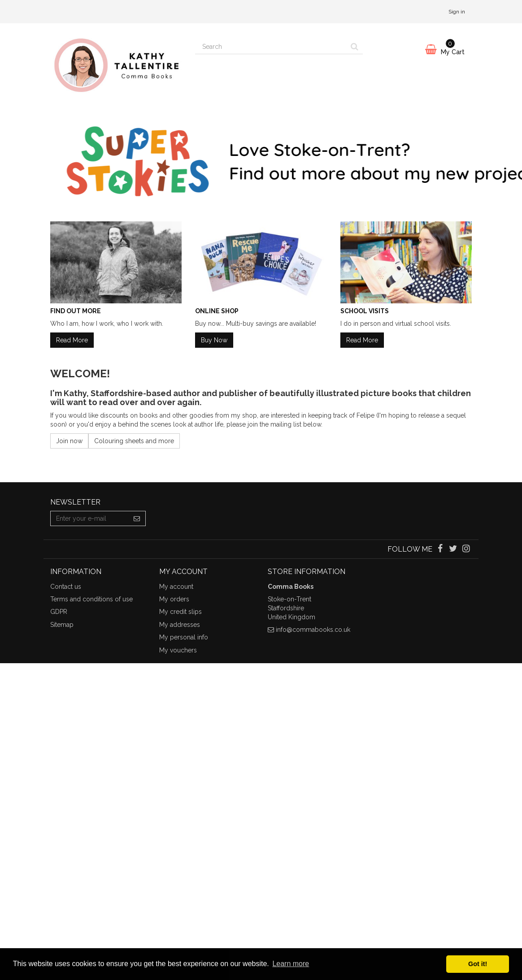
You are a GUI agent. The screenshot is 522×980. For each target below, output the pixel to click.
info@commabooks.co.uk (313, 630)
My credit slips (181, 612)
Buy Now (214, 340)
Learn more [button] (291, 964)
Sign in (457, 12)
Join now (69, 441)
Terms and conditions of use (91, 599)
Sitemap (62, 625)
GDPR (59, 612)
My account (176, 587)
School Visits (365, 311)
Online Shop (217, 311)
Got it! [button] (478, 964)
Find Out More (76, 311)
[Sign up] (137, 518)
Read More (72, 340)
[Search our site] (271, 47)
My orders (174, 599)
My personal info (184, 637)
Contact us (66, 587)
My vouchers (178, 650)
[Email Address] (89, 518)
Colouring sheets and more (134, 441)
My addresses (180, 625)
